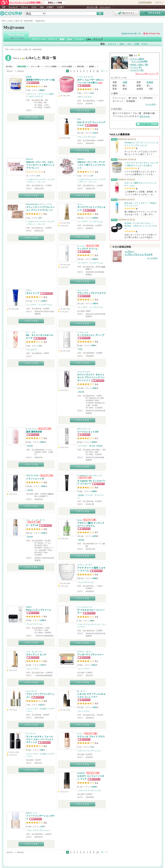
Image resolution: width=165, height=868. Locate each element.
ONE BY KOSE (32, 475)
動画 (62, 39)
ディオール (31, 733)
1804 (42, 442)
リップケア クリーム (87, 249)
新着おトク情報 (55, 3)
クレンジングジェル (87, 137)
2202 (94, 442)
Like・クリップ (94, 39)
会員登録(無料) (145, 3)
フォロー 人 (136, 67)
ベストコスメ (105, 7)
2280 (94, 491)
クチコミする (31, 117)
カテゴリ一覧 (92, 7)
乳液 (80, 349)
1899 (41, 90)
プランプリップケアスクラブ (92, 293)
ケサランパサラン (85, 652)
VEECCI (30, 159)
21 (92, 93)
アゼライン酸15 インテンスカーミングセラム (91, 524)
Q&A (42, 7)
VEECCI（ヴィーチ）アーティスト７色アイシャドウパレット (92, 165)
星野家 (29, 77)
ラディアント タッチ (36, 655)
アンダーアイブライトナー (90, 655)
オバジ (80, 204)
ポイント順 (35, 67)
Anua (79, 520)
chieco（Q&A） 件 (139, 65)
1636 (94, 787)
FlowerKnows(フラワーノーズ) (39, 204)
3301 (95, 388)
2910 (43, 486)
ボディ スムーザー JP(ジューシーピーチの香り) (90, 81)
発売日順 (80, 67)
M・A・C (81, 691)
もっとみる (151, 104)
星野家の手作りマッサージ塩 (40, 80)
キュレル (81, 246)
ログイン (159, 3)
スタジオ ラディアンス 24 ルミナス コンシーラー (91, 696)
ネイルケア (32, 350)
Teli (35, 58)
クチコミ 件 (137, 59)
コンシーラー (33, 669)
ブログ (34, 7)
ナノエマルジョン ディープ (91, 335)
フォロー (79, 39)
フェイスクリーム (86, 582)
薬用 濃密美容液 (34, 432)
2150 (43, 301)
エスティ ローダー (85, 565)
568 (93, 345)
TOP (4, 7)
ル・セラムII (32, 525)
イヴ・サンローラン (34, 652)
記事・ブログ (141, 44)
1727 (95, 133)
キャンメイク (83, 290)
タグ (129, 44)
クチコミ (53, 39)
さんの (147, 74)
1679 (95, 536)
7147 (42, 665)
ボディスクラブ (36, 96)
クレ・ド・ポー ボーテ (36, 520)
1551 (94, 665)
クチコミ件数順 (51, 67)
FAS (79, 119)
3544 (95, 218)
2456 (42, 620)
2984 (95, 578)
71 (92, 747)
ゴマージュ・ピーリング (37, 94)
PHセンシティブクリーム (39, 610)
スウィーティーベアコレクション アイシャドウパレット (40, 209)
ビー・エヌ (31, 332)
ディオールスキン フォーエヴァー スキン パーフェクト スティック (40, 739)
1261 (95, 707)
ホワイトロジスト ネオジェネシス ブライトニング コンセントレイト (91, 377)
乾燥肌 (150, 82)
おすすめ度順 (67, 67)
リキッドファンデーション (89, 624)
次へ (103, 71)
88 (92, 621)
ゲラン (80, 733)
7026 (95, 303)
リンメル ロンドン (85, 607)
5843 (95, 259)
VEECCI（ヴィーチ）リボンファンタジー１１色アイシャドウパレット (40, 165)
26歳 (125, 82)
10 (98, 71)
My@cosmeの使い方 (131, 34)
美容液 (81, 392)
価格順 (91, 67)
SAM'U (29, 607)
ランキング (13, 7)
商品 (103, 44)
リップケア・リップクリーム (90, 222)
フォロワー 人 (137, 70)
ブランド (24, 7)
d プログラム (31, 429)
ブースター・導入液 (87, 446)
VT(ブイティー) (84, 429)
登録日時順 (22, 67)
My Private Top (153, 34)
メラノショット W (35, 479)
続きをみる (145, 116)
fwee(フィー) (31, 813)
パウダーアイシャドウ (36, 179)
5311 (41, 705)
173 (42, 827)
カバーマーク (32, 691)
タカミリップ (33, 293)
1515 (43, 533)
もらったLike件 (140, 61)
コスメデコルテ (84, 372)
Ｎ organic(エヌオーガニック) (89, 475)
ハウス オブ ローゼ (85, 77)
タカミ (29, 290)
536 (42, 750)
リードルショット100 (88, 432)
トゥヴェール (83, 332)
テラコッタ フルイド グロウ (91, 737)
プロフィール (39, 39)
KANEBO (81, 773)
